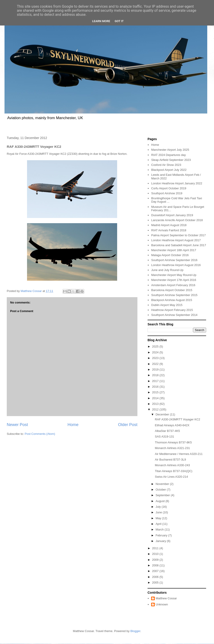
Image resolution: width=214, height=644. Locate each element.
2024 (156, 352)
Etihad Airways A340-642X (172, 425)
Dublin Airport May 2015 (167, 305)
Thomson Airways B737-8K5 (173, 442)
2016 (156, 387)
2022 (156, 364)
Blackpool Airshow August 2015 (172, 300)
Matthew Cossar (166, 598)
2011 (156, 548)
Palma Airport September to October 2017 (178, 235)
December (163, 414)
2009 (156, 560)
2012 (156, 409)
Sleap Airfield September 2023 (171, 160)
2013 (156, 404)
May (159, 518)
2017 (156, 381)
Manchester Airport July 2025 (170, 150)
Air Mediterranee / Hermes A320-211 (179, 454)
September (163, 495)
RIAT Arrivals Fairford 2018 (169, 230)
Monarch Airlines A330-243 (172, 465)
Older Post (128, 425)
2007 (156, 571)
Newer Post (17, 425)
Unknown (162, 604)
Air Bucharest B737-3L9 (170, 460)
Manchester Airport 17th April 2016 (174, 280)
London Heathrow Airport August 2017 (176, 240)
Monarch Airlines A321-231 (172, 448)
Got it (119, 21)
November (163, 484)
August (161, 501)
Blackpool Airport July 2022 (169, 170)
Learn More (101, 21)
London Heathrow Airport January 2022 (177, 183)
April (159, 524)
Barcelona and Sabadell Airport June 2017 (179, 245)
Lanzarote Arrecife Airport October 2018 (177, 220)
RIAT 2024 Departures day (168, 155)
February (162, 535)
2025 (156, 346)
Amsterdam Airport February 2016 (173, 285)
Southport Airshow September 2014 (174, 315)
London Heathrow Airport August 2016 (176, 265)
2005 (156, 583)
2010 (156, 554)
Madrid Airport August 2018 (169, 225)
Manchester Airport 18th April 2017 (174, 250)
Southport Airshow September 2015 (174, 295)
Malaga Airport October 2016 (170, 255)
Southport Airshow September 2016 (174, 260)
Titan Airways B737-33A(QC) (173, 471)
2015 (156, 392)
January (161, 541)
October (161, 490)
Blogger (135, 631)
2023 (156, 358)
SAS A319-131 (164, 437)
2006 (156, 577)
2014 (156, 398)
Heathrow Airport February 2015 (172, 310)
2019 (156, 369)
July (159, 507)
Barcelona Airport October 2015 (172, 290)
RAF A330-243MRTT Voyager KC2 (177, 419)
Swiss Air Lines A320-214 (171, 477)
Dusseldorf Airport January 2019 (172, 215)
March (160, 529)
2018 (156, 375)
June (159, 512)
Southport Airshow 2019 (167, 193)
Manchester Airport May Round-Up (174, 275)
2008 (156, 565)
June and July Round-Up (167, 270)
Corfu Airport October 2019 (169, 188)
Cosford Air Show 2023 (166, 165)
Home (73, 425)
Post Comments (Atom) (40, 434)
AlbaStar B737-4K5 (167, 431)
